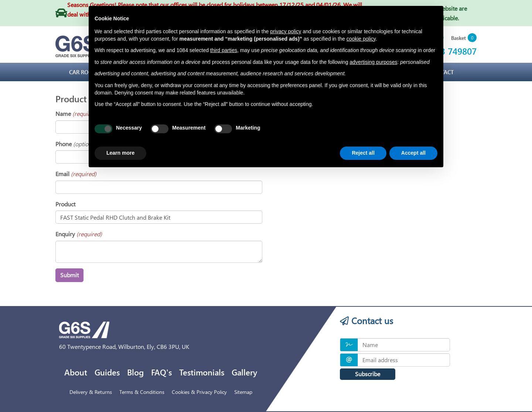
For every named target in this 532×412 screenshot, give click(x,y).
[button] (464, 38)
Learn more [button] (120, 153)
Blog (135, 372)
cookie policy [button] (361, 39)
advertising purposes (373, 62)
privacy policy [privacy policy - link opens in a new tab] (286, 31)
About (76, 372)
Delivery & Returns (91, 392)
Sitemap (243, 392)
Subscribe (368, 374)
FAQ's (161, 372)
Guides (107, 372)
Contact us (366, 320)
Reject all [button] (363, 153)
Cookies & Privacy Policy (199, 392)
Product (65, 204)
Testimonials (202, 372)
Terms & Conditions (142, 392)
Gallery (244, 372)
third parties (224, 50)
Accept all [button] (413, 153)
